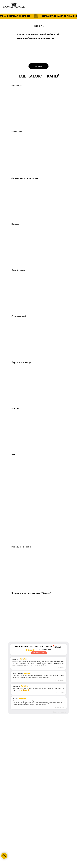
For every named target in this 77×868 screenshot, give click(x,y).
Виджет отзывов (60, 712)
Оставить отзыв (39, 653)
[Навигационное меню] (74, 6)
